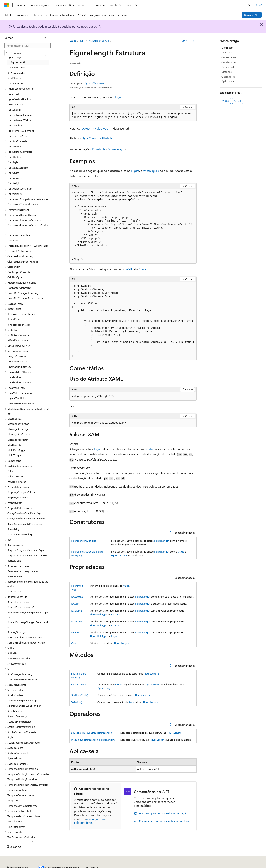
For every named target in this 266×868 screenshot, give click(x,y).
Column (116, 614)
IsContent (77, 621)
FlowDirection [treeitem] (15, 104)
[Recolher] (45, 38)
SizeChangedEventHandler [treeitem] (22, 679)
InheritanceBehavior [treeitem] (19, 325)
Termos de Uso (200, 866)
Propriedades (229, 67)
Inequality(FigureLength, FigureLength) (93, 740)
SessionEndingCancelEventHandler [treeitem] (27, 643)
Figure (119, 97)
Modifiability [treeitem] (14, 445)
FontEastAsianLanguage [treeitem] (21, 115)
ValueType (101, 128)
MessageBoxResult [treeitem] (18, 440)
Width (147, 171)
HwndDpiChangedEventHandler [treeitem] (25, 298)
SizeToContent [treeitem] (16, 695)
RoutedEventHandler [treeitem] (19, 602)
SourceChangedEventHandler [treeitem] (24, 706)
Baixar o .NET (252, 15)
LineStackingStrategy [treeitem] (19, 367)
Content (116, 625)
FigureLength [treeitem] (18, 62)
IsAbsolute (77, 597)
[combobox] (28, 46)
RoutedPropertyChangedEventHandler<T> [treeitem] (28, 625)
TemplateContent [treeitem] (17, 790)
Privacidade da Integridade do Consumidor (160, 866)
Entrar (258, 5)
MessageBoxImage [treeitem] (18, 429)
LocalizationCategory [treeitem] (19, 382)
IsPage (75, 632)
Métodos (227, 72)
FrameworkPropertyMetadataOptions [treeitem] (28, 228)
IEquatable (99, 149)
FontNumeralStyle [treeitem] (18, 136)
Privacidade (123, 866)
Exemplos (227, 52)
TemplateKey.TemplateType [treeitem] (22, 806)
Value (181, 551)
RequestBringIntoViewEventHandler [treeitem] (27, 555)
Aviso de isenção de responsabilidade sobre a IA (31, 866)
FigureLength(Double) (83, 541)
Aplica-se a (228, 81)
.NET (82, 41)
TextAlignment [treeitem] (15, 821)
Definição (227, 48)
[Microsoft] (7, 5)
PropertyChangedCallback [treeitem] (22, 492)
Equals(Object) (79, 684)
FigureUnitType (119, 555)
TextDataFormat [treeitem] (16, 827)
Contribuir (106, 866)
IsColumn (76, 611)
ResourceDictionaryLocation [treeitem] (23, 571)
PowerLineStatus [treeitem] (17, 482)
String (132, 702)
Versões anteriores (73, 866)
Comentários (229, 57)
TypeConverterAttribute (98, 138)
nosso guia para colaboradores (90, 821)
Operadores (228, 77)
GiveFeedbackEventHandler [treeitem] (23, 261)
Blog (91, 866)
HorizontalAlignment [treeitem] (19, 288)
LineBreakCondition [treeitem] (18, 361)
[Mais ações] (193, 41)
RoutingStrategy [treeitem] (17, 632)
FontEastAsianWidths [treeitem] (19, 120)
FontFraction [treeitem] (15, 125)
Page (114, 636)
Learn (73, 41)
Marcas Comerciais (224, 866)
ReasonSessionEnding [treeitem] (20, 534)
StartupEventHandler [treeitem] (19, 722)
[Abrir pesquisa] (250, 5)
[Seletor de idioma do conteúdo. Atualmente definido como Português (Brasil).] (18, 857)
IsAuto (75, 604)
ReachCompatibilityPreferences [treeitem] (25, 524)
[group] (133, 116)
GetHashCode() (80, 695)
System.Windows (94, 83)
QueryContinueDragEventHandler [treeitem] (26, 518)
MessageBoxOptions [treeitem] (19, 434)
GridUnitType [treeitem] (15, 277)
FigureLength (116, 149)
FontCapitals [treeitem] (14, 110)
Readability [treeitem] (13, 529)
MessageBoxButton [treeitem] (18, 424)
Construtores (229, 62)
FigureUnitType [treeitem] (16, 94)
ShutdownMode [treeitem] (17, 664)
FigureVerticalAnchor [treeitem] (19, 99)
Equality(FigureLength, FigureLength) (92, 733)
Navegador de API (99, 41)
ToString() (77, 702)
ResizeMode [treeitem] (14, 561)
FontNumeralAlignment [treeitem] (21, 131)
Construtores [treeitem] (18, 67)
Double (149, 449)
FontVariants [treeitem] (15, 178)
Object (86, 128)
